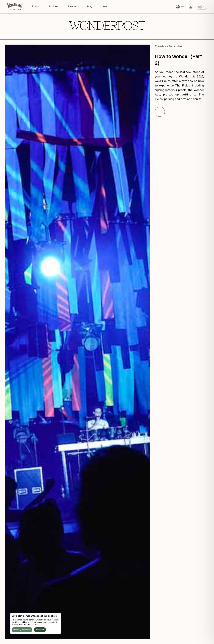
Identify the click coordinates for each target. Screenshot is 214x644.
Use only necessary (22, 630)
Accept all (40, 630)
